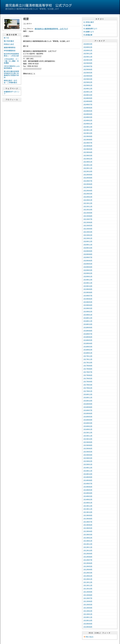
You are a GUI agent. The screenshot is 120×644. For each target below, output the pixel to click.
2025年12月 (88, 53)
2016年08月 (88, 407)
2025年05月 (88, 73)
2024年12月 (88, 89)
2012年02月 (88, 576)
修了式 (6, 38)
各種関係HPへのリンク (12, 93)
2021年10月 (88, 210)
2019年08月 (88, 292)
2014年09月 (88, 477)
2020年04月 (88, 267)
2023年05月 (88, 149)
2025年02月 (88, 82)
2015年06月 (88, 448)
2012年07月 (88, 560)
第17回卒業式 (9, 41)
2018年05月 (88, 340)
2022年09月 (88, 175)
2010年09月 (88, 624)
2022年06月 (88, 184)
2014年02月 (88, 499)
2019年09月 (88, 289)
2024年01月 (88, 124)
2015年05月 (88, 452)
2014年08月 (88, 480)
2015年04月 (88, 455)
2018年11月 (88, 321)
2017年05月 (88, 378)
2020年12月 (88, 241)
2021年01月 (88, 238)
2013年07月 (88, 522)
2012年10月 (88, 550)
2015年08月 (88, 445)
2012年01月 (88, 579)
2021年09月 (88, 213)
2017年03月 (88, 385)
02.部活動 (87, 25)
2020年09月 (88, 251)
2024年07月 (88, 104)
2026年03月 (88, 44)
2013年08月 (88, 519)
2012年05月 (88, 566)
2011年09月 (88, 592)
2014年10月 (88, 474)
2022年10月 (88, 171)
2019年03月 (88, 308)
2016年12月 (88, 394)
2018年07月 (88, 334)
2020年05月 (88, 264)
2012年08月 (88, 557)
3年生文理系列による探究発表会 (12, 67)
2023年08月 (88, 140)
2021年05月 (88, 225)
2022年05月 (88, 187)
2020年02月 (88, 273)
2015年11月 (88, 436)
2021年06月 (88, 222)
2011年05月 (88, 605)
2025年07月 (88, 66)
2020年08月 (88, 254)
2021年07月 (88, 219)
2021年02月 (88, 235)
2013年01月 (88, 541)
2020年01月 (88, 276)
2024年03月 (88, 117)
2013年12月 (88, 506)
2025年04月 (88, 76)
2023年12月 (88, 127)
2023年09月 (88, 136)
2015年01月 (88, 464)
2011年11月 (88, 585)
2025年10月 (88, 60)
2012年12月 (88, 544)
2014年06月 (88, 487)
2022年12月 (88, 165)
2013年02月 (88, 538)
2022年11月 (88, 168)
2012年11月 (88, 547)
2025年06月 (88, 69)
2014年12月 (88, 468)
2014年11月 (88, 471)
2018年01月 (88, 353)
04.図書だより (89, 32)
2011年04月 (88, 608)
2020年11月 (88, 245)
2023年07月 (88, 143)
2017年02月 (88, 388)
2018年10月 (88, 324)
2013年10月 (88, 512)
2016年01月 (88, 429)
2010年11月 (88, 617)
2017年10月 (88, 363)
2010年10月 (88, 620)
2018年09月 (88, 327)
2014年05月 (88, 490)
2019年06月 (88, 299)
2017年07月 (88, 372)
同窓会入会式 (9, 44)
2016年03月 (88, 423)
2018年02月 (88, 350)
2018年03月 (88, 347)
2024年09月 (88, 98)
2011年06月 (88, 601)
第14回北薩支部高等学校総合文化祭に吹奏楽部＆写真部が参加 (11, 74)
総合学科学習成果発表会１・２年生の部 (11, 55)
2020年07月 (88, 257)
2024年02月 (88, 120)
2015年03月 (88, 458)
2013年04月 (88, 531)
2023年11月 (88, 130)
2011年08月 (88, 595)
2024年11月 (88, 92)
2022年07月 (88, 181)
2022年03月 (88, 194)
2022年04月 (88, 191)
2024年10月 (88, 95)
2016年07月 (88, 410)
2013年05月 (88, 528)
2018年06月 (88, 337)
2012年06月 (88, 563)
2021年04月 (88, 229)
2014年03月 (88, 496)
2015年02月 (88, 461)
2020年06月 (88, 261)
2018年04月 (88, 343)
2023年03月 (88, 155)
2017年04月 (88, 382)
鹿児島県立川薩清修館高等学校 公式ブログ (39, 5)
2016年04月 (88, 420)
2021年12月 (88, 203)
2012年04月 (88, 569)
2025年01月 (88, 85)
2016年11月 (88, 397)
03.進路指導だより (90, 29)
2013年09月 (88, 515)
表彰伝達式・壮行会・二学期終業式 (10, 81)
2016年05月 (88, 417)
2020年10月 (88, 248)
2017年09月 (88, 366)
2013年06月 (88, 525)
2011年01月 (88, 614)
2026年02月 (88, 47)
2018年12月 (88, 318)
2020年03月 (88, 270)
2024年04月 (88, 114)
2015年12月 (88, 433)
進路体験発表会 (10, 47)
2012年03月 (88, 573)
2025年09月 (88, 63)
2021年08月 (88, 216)
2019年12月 (88, 280)
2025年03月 (88, 79)
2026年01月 (88, 50)
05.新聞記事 (88, 35)
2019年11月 (88, 283)
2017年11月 (88, 359)
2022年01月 (88, 200)
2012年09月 (88, 554)
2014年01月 (88, 503)
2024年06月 (88, 108)
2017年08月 (88, 369)
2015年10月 (88, 439)
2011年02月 (88, 611)
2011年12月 (88, 582)
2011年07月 (88, 598)
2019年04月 (88, 305)
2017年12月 (88, 356)
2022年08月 (88, 178)
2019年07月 (88, 296)
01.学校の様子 (89, 22)
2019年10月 (88, 286)
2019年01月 (88, 315)
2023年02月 (88, 159)
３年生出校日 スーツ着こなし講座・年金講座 (11, 61)
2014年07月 (88, 484)
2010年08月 (88, 627)
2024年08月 (88, 101)
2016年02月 (88, 426)
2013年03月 (88, 535)
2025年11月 (88, 57)
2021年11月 (88, 206)
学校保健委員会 (10, 51)
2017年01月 (88, 391)
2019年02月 (88, 312)
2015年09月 (88, 442)
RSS (87, 637)
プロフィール (12, 99)
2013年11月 (88, 509)
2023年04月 (88, 152)
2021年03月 (88, 232)
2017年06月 (88, 375)
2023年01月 (88, 162)
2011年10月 (88, 589)
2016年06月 (88, 413)
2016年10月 (88, 401)
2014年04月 (88, 493)
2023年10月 (88, 133)
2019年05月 (88, 302)
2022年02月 (88, 197)
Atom (91, 637)
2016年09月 (88, 404)
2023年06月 (88, 146)
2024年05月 (88, 111)
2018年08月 (88, 331)
